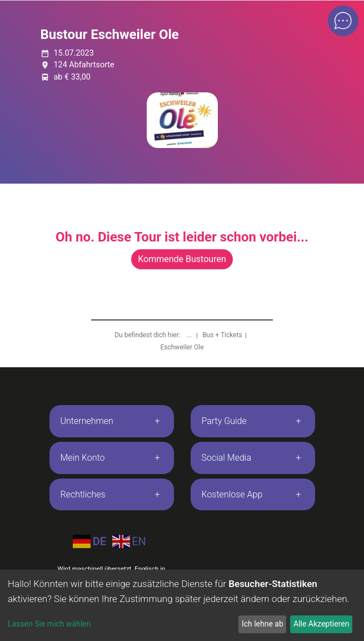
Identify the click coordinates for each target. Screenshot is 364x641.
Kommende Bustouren (182, 259)
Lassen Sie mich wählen (49, 624)
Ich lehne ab (263, 624)
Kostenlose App (232, 494)
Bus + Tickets (222, 335)
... (190, 335)
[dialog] (182, 605)
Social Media (227, 458)
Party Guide (224, 421)
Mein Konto (83, 458)
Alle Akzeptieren (321, 624)
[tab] (112, 421)
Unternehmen (87, 421)
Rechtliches (83, 494)
